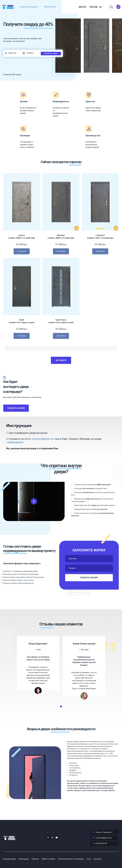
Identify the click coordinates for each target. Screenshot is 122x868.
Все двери (61, 369)
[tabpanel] (38, 672)
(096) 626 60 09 (50, 7)
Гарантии (37, 860)
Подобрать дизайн (16, 417)
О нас (94, 860)
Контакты (104, 860)
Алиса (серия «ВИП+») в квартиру (22, 245)
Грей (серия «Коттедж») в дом (22, 330)
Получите (22, 29)
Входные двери (10, 860)
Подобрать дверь (51, 62)
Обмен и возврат (51, 860)
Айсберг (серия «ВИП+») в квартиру (61, 245)
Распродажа (25, 860)
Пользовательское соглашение (75, 860)
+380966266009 (15, 451)
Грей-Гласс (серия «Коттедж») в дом (61, 330)
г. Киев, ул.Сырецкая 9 (29, 7)
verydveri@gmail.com (43, 448)
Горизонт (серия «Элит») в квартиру (100, 245)
